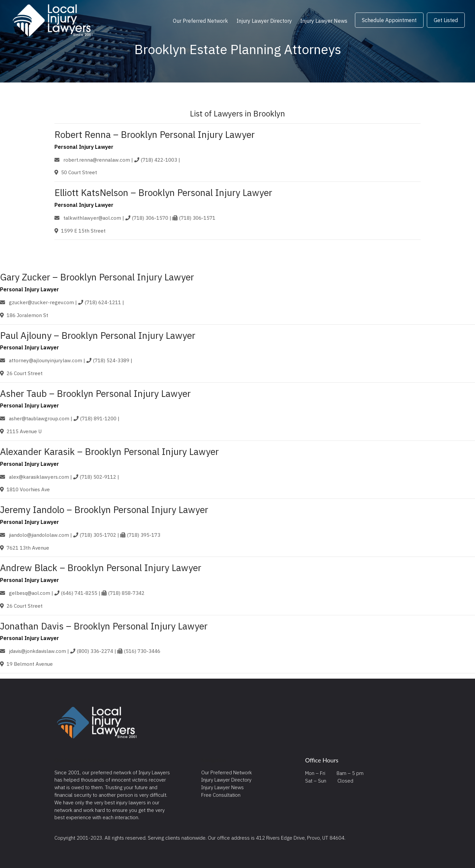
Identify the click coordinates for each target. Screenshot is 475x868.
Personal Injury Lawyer (84, 147)
